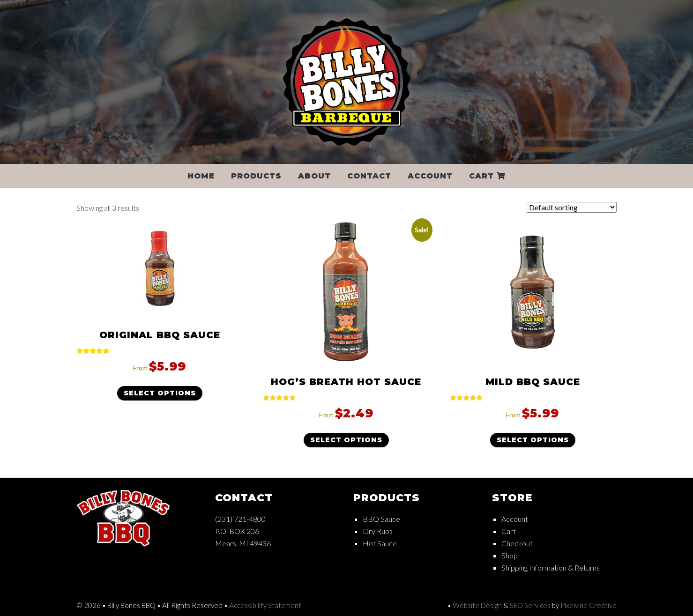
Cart (509, 531)
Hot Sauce (380, 543)
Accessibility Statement (265, 605)
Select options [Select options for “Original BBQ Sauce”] (160, 393)
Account (515, 519)
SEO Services (530, 605)
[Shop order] (572, 207)
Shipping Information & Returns (551, 568)
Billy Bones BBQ (347, 82)
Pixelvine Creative (589, 605)
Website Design (477, 605)
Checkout (517, 543)
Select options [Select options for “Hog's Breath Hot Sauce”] (346, 440)
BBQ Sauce (381, 519)
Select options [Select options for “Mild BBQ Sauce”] (533, 440)
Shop (510, 555)
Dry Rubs (378, 531)
